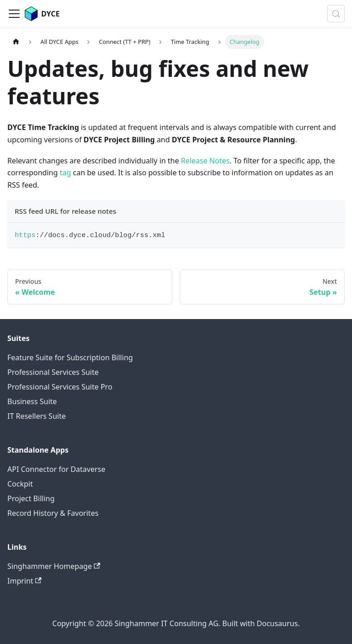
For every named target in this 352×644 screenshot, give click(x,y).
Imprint (25, 581)
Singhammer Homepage (54, 566)
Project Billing (31, 498)
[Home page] (16, 42)
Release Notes (205, 161)
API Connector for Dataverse (56, 469)
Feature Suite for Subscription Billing (70, 357)
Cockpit (20, 484)
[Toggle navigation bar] (14, 14)
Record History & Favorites (53, 513)
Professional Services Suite (53, 372)
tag (65, 173)
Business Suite (32, 401)
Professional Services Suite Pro (60, 387)
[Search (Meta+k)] (336, 14)
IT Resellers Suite (36, 416)
